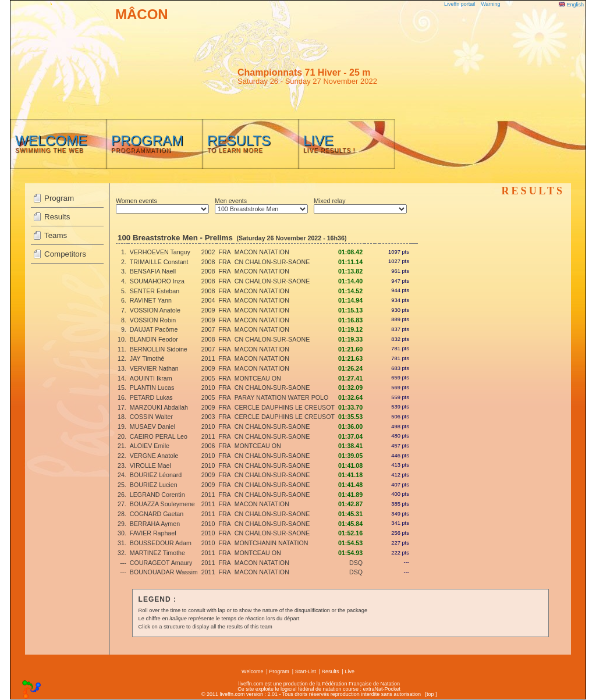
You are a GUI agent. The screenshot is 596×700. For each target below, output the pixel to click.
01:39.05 (350, 456)
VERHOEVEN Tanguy (160, 252)
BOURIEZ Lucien (154, 485)
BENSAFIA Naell (153, 271)
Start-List (306, 671)
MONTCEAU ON (258, 378)
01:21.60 (350, 349)
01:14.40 (350, 281)
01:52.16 (350, 533)
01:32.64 (350, 397)
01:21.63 (350, 358)
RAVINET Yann (151, 300)
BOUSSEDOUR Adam (161, 543)
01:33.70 (350, 407)
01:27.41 (350, 378)
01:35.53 (350, 417)
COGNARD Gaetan (157, 514)
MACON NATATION (262, 252)
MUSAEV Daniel (152, 427)
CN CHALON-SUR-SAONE (272, 262)
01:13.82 (350, 271)
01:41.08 (350, 466)
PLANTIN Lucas (152, 388)
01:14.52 (350, 291)
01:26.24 (350, 368)
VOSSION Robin (153, 320)
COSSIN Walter (151, 417)
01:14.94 (350, 300)
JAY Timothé (147, 358)
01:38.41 (350, 446)
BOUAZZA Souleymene (162, 504)
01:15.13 (350, 310)
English (571, 5)
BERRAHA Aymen (155, 524)
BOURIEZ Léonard (156, 475)
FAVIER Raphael (153, 533)
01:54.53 (350, 543)
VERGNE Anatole (154, 456)
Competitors (65, 254)
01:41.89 (350, 495)
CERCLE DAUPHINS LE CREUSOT (285, 407)
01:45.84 (350, 524)
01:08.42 (350, 252)
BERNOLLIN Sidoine (159, 349)
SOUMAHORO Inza (157, 281)
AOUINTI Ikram (151, 378)
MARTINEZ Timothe (157, 553)
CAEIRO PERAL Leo (159, 436)
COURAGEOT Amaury (161, 563)
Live (350, 671)
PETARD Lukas (151, 397)
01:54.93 (350, 553)
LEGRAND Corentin (157, 495)
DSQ (356, 563)
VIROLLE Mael (150, 466)
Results (57, 217)
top (430, 694)
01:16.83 (350, 320)
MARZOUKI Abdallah (159, 407)
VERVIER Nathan (154, 368)
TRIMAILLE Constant (159, 262)
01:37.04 (350, 436)
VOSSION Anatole (155, 310)
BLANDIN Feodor (154, 339)
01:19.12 (350, 329)
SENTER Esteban (155, 291)
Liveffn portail (460, 4)
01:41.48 (350, 485)
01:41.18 (350, 475)
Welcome (252, 671)
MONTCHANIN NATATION (272, 543)
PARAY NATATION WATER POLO (282, 397)
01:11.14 (350, 262)
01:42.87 (350, 504)
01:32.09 (350, 388)
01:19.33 (350, 339)
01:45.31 (350, 514)
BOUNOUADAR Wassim (164, 572)
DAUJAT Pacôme (154, 329)
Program (59, 198)
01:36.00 (350, 427)
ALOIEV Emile (150, 446)
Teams (56, 235)
